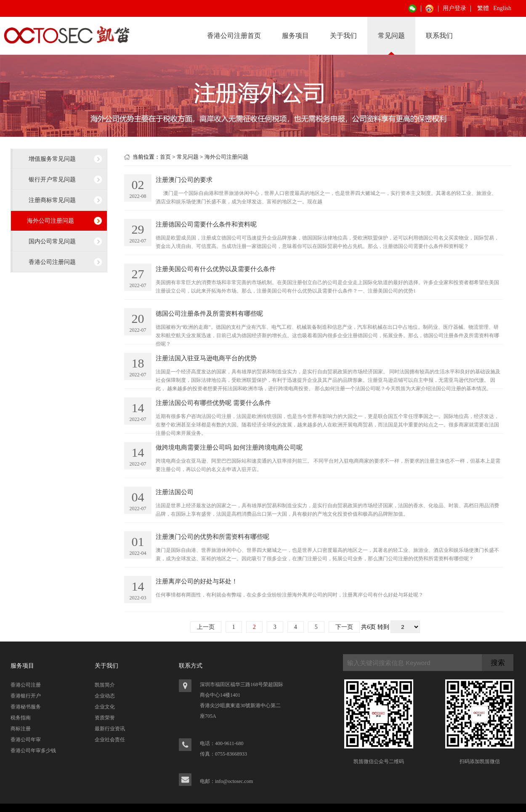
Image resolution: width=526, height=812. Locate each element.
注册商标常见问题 (52, 200)
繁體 (483, 8)
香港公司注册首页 (234, 36)
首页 (165, 157)
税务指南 (21, 718)
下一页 (344, 627)
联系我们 (439, 36)
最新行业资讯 (110, 729)
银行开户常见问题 (52, 179)
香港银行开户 (26, 696)
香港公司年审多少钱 (33, 751)
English (502, 8)
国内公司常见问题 (52, 241)
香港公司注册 (26, 685)
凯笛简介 (105, 685)
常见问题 (391, 36)
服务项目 (295, 36)
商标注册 (21, 729)
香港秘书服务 (26, 707)
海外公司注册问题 (50, 221)
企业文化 (105, 707)
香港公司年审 (26, 740)
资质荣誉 (105, 718)
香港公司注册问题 (52, 262)
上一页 (206, 627)
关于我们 (343, 36)
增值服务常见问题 (52, 159)
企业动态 (105, 696)
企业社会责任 (110, 740)
